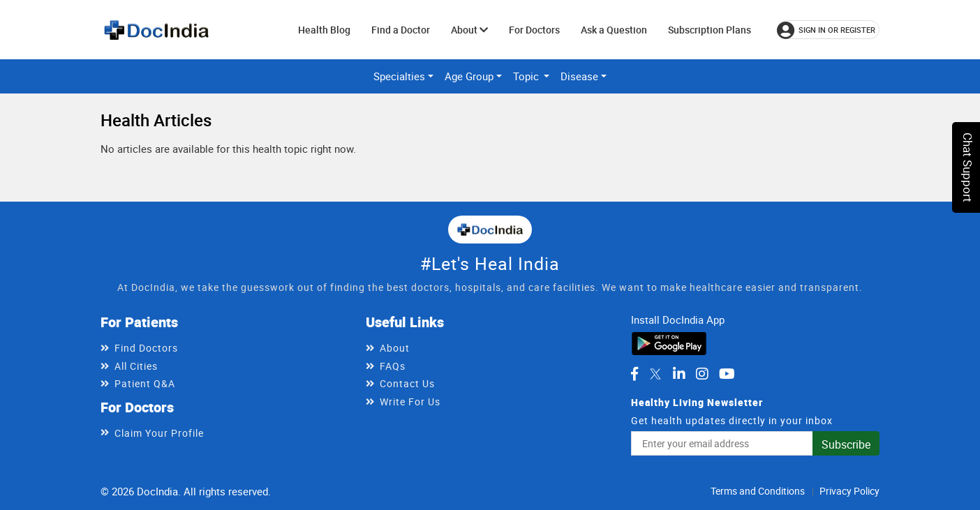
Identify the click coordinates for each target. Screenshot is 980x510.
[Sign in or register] (828, 30)
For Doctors (534, 30)
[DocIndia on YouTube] (727, 374)
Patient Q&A (145, 383)
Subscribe (846, 444)
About (469, 30)
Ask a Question (614, 30)
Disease (579, 76)
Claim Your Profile (159, 433)
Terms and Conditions (758, 491)
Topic (527, 76)
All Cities (136, 366)
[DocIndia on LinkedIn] (679, 374)
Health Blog (324, 30)
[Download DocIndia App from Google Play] (669, 342)
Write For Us (410, 402)
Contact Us (407, 383)
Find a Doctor (401, 30)
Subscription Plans (710, 30)
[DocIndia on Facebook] (634, 374)
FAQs (393, 366)
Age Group (469, 76)
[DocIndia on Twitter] (655, 374)
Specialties (399, 76)
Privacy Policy (849, 491)
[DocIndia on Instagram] (702, 374)
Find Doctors (146, 348)
